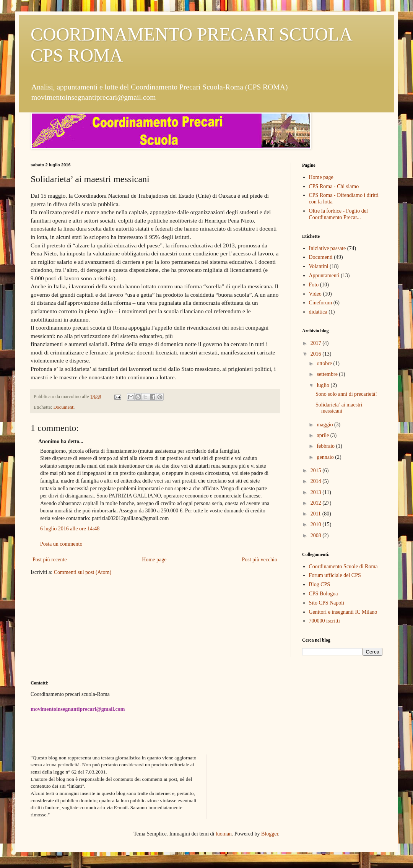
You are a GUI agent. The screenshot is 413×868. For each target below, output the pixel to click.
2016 (317, 354)
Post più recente (50, 560)
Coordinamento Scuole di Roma (343, 566)
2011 (316, 514)
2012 (317, 503)
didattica (318, 312)
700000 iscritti (324, 621)
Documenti (64, 407)
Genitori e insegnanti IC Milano (343, 612)
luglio (324, 385)
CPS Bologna (324, 594)
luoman (224, 834)
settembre (328, 374)
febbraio (326, 446)
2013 (317, 492)
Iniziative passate (328, 248)
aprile (323, 435)
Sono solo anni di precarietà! (346, 394)
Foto (314, 285)
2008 (317, 536)
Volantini (319, 266)
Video (315, 294)
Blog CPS (320, 584)
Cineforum (321, 303)
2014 (317, 481)
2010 (317, 524)
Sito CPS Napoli (327, 603)
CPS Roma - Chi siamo (334, 186)
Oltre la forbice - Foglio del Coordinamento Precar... (338, 214)
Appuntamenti (324, 276)
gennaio (326, 457)
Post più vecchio (259, 560)
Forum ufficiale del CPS (335, 575)
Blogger (270, 834)
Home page (154, 560)
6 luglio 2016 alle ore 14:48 (70, 529)
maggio (325, 425)
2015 (317, 471)
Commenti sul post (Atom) (83, 572)
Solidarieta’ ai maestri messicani (339, 408)
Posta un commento (61, 544)
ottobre (325, 363)
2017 (317, 343)
